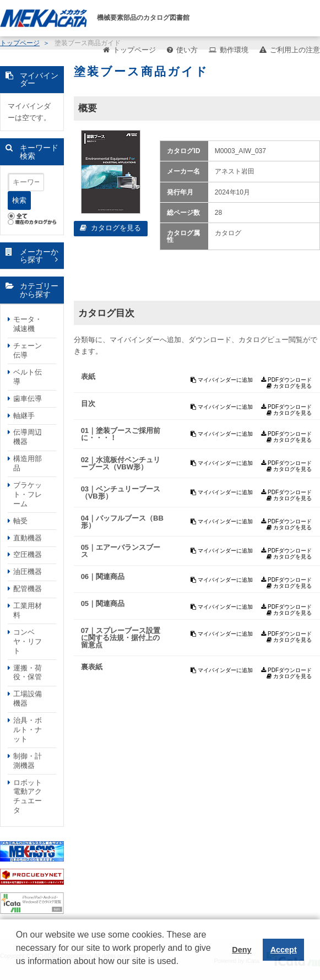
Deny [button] (242, 950)
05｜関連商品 (103, 603)
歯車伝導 (28, 399)
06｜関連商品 (103, 576)
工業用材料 (28, 610)
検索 (19, 200)
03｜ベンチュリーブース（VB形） (121, 492)
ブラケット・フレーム (28, 494)
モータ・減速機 (28, 324)
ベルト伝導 (28, 377)
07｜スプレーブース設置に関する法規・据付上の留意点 (121, 638)
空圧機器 (28, 554)
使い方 (187, 50)
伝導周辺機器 (28, 437)
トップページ (134, 50)
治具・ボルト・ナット (28, 730)
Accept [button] (284, 950)
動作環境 (234, 50)
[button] (18, 970)
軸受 (20, 521)
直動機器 (28, 538)
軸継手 (24, 416)
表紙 (88, 377)
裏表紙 (92, 667)
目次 (88, 404)
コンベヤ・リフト (28, 641)
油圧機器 (28, 572)
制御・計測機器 (28, 761)
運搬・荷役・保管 (28, 673)
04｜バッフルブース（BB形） (122, 522)
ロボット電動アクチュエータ (28, 797)
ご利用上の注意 (295, 50)
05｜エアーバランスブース (121, 551)
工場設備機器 (28, 699)
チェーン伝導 (28, 350)
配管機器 (28, 589)
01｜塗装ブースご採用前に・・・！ (121, 434)
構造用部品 (28, 463)
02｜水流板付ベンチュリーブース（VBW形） (121, 463)
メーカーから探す (39, 256)
